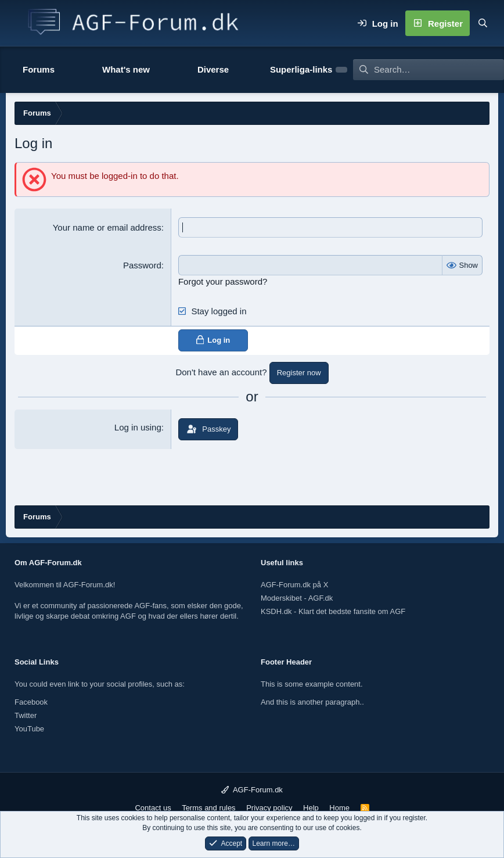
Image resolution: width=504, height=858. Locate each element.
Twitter (26, 715)
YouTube (29, 729)
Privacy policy (269, 808)
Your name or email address (107, 227)
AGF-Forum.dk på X (294, 585)
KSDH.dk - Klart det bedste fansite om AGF (333, 611)
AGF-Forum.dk (252, 790)
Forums (39, 69)
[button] (71, 70)
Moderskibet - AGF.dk (297, 598)
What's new (126, 69)
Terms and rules (208, 808)
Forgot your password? (223, 281)
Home (339, 808)
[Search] (483, 23)
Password (142, 265)
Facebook (31, 702)
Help (311, 808)
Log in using (138, 427)
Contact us (153, 808)
